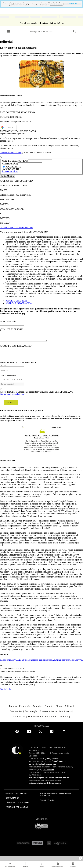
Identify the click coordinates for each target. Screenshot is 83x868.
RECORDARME (13, 167)
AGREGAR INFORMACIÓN (19, 303)
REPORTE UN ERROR (16, 301)
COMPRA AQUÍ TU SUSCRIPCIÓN (17, 227)
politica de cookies (56, 5)
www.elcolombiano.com (11, 153)
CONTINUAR (72, 4)
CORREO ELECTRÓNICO (15, 161)
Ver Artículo (5, 693)
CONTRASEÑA (10, 164)
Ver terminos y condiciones (12, 398)
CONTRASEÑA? (10, 172)
